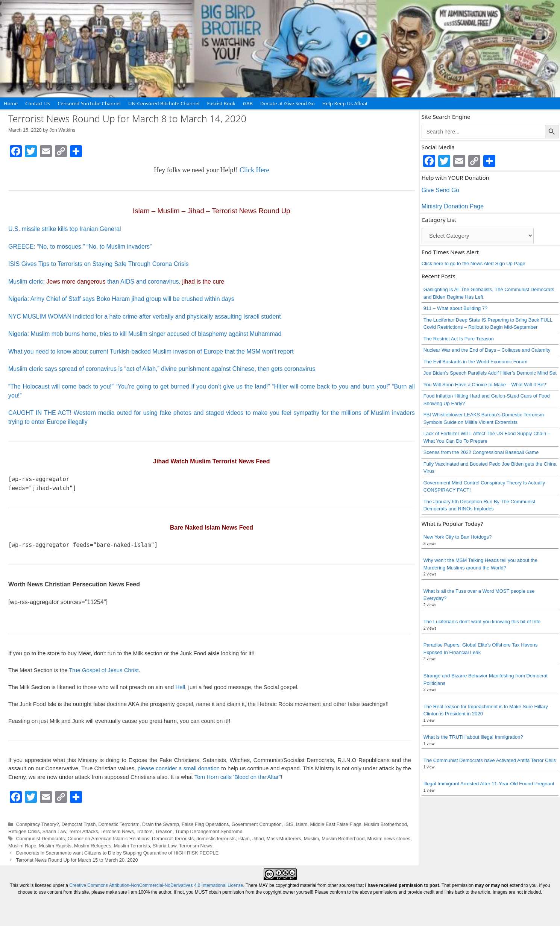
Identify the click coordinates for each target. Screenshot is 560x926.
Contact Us (38, 103)
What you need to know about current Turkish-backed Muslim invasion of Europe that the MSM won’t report (151, 351)
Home (11, 103)
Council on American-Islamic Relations (108, 839)
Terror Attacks (83, 831)
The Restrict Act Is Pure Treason (459, 339)
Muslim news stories (389, 839)
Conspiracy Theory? (38, 824)
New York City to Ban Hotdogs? (458, 537)
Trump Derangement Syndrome (209, 831)
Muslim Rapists (55, 846)
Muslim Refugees (93, 846)
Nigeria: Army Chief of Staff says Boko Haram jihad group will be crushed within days (121, 299)
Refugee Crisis (24, 831)
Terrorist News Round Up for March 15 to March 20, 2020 (77, 860)
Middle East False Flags (336, 824)
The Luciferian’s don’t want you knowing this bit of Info (482, 622)
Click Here (254, 170)
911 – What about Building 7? (456, 308)
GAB (248, 103)
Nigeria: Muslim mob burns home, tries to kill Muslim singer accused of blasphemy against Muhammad (145, 334)
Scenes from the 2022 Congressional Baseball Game (481, 452)
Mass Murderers (284, 839)
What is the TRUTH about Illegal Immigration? (473, 737)
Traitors (145, 831)
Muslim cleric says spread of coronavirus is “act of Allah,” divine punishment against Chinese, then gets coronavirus (162, 369)
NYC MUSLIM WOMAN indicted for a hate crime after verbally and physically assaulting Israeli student (145, 317)
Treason (164, 831)
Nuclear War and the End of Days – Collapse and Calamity (487, 350)
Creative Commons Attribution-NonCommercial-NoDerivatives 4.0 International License (156, 885)
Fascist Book (221, 103)
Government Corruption (257, 824)
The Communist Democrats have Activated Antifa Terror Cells (490, 760)
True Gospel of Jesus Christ (104, 670)
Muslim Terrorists (132, 846)
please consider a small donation (179, 768)
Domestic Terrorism (119, 824)
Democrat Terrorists (173, 839)
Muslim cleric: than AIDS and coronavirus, (116, 282)
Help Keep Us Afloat (345, 103)
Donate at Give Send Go (288, 103)
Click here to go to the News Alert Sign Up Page (473, 263)
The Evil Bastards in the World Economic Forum (475, 362)
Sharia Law (54, 831)
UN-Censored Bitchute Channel (164, 103)
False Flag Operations (205, 824)
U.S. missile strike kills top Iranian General (65, 229)
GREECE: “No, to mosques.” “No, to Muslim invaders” (80, 247)
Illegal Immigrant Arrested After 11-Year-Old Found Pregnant (489, 784)
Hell (180, 687)
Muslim (311, 839)
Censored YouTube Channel (89, 103)
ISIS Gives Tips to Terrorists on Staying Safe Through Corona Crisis (99, 264)
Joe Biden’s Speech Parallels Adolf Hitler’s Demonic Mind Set (490, 373)
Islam (302, 824)
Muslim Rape (22, 846)
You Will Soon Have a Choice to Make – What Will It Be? (485, 385)
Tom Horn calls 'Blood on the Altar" (238, 777)
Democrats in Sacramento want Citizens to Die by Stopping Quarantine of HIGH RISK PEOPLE (118, 853)
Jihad (258, 839)
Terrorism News (117, 831)
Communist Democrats (41, 839)
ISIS (289, 824)
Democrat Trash (79, 824)
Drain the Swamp (161, 824)
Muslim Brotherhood (385, 824)
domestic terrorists (216, 839)
